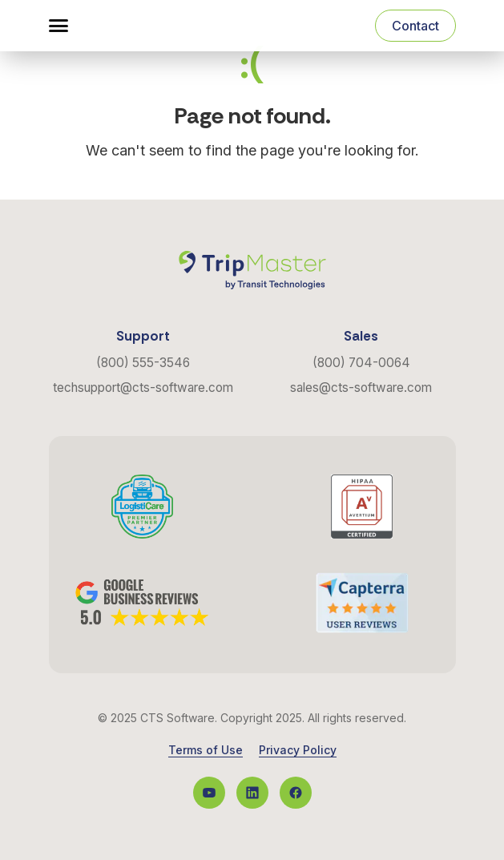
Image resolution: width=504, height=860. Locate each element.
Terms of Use (206, 750)
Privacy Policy (298, 750)
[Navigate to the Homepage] (132, 26)
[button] (58, 26)
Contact (415, 26)
